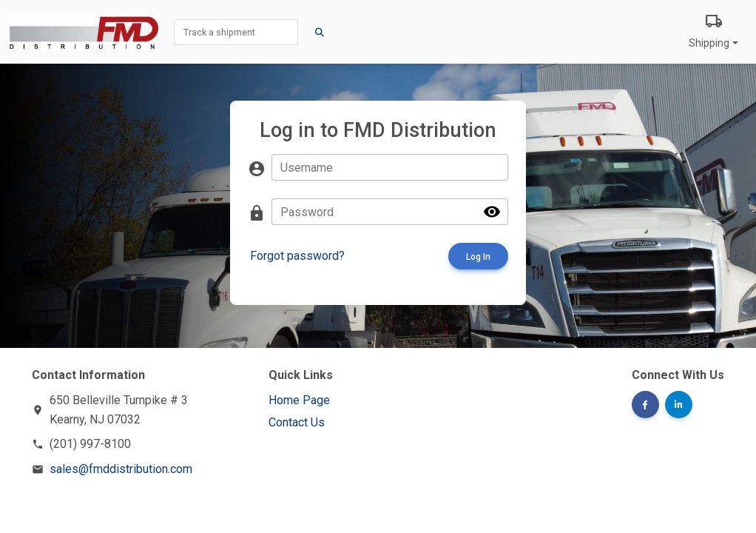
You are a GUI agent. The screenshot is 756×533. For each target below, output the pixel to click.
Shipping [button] (713, 30)
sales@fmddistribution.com (121, 469)
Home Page (299, 400)
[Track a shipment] (236, 32)
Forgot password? (297, 256)
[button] (645, 405)
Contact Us (297, 422)
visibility (492, 212)
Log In (478, 257)
